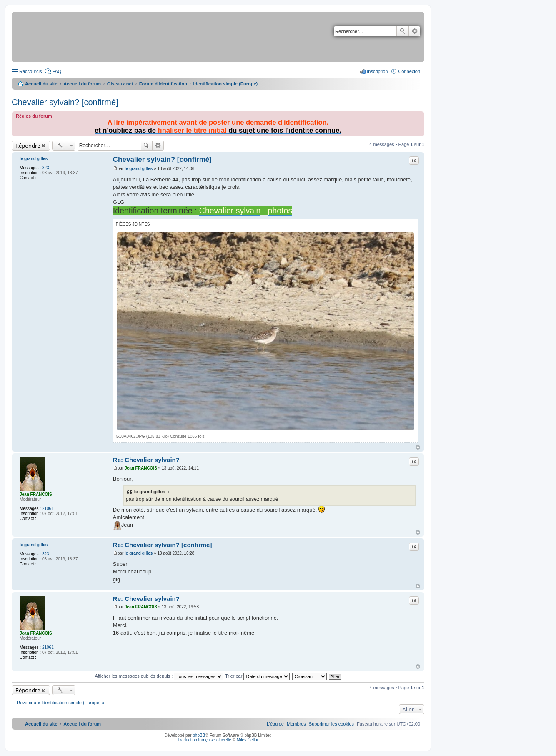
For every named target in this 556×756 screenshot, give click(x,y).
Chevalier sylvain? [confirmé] (65, 102)
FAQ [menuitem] (57, 71)
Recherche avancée (414, 31)
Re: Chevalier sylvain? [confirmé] (163, 545)
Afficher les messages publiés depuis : (159, 676)
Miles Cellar (248, 740)
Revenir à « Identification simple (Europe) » (61, 703)
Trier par (257, 676)
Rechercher (403, 31)
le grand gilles (34, 159)
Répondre (28, 146)
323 (46, 168)
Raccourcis (30, 71)
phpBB (199, 735)
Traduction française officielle (204, 740)
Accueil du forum (82, 84)
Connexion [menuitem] (409, 71)
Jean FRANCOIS (36, 494)
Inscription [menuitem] (377, 71)
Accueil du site (41, 84)
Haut (418, 447)
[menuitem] (331, 724)
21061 (48, 509)
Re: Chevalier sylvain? (146, 460)
